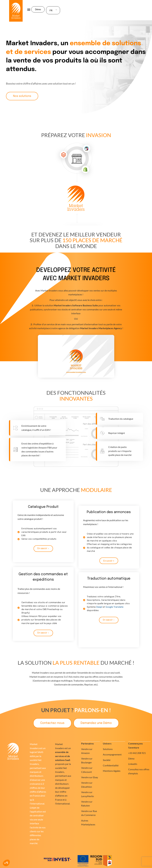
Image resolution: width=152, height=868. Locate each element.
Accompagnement (112, 754)
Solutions (108, 749)
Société (107, 760)
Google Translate (114, 607)
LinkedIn (133, 764)
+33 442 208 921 (137, 753)
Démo (131, 758)
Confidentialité (111, 765)
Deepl (99, 607)
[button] (29, 9)
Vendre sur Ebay (90, 777)
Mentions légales (112, 771)
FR (51, 10)
